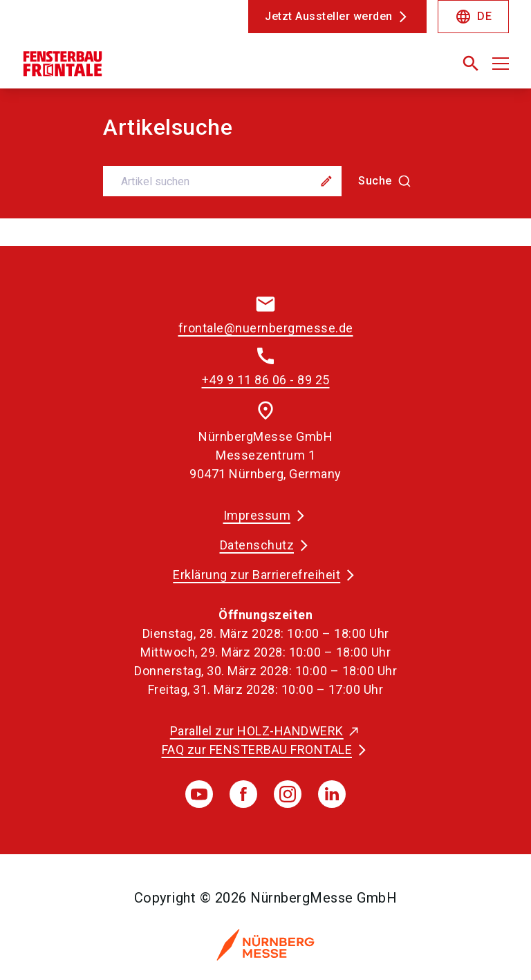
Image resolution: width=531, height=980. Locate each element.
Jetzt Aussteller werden (329, 16)
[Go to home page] (138, 69)
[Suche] (385, 181)
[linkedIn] (332, 794)
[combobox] (265, 181)
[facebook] (243, 794)
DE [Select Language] (473, 17)
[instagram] (288, 794)
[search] (471, 64)
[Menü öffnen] (501, 64)
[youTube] (199, 794)
